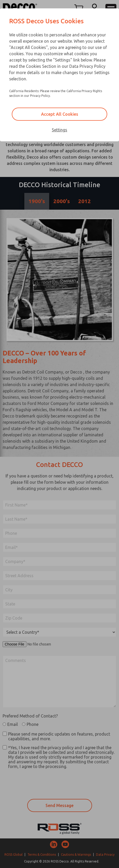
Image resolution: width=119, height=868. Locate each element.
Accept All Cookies (60, 114)
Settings (59, 130)
